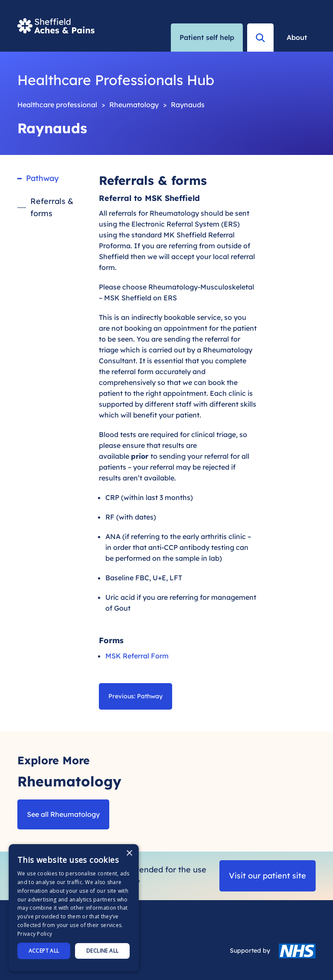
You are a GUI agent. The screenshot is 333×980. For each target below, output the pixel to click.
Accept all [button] (44, 951)
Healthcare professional (57, 105)
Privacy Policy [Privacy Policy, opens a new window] (35, 934)
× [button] (129, 853)
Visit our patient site (268, 876)
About (297, 37)
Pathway (42, 178)
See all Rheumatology (63, 814)
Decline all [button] (102, 951)
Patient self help (207, 37)
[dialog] (74, 908)
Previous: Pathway (135, 696)
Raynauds (188, 105)
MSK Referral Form (137, 656)
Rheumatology (134, 105)
